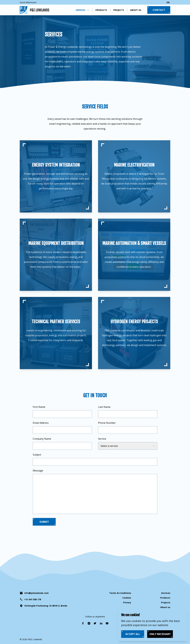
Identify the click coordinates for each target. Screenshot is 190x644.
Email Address (41, 423)
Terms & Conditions (120, 593)
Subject (37, 455)
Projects (119, 10)
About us (136, 10)
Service (102, 439)
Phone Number (107, 423)
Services (81, 10)
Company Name (42, 439)
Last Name (104, 407)
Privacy (127, 602)
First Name (39, 407)
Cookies (127, 598)
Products (101, 10)
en (168, 2)
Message (38, 471)
